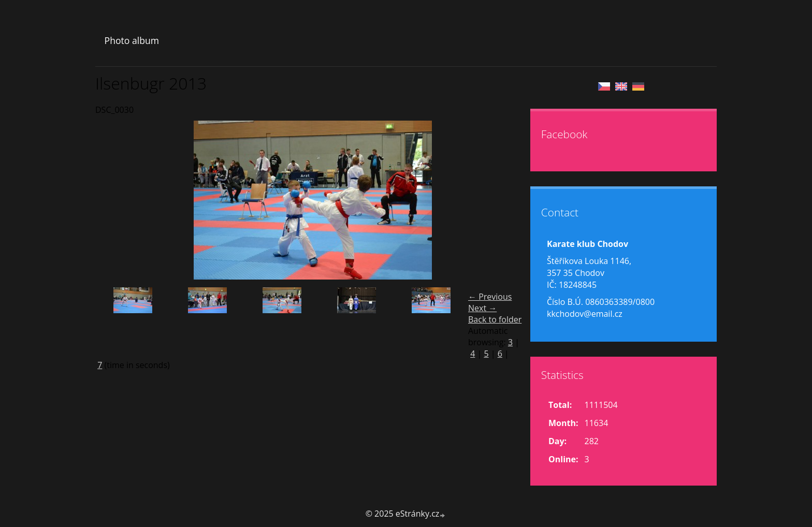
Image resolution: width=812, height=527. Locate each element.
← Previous (490, 297)
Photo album (132, 40)
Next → (482, 308)
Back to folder (495, 319)
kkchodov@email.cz (585, 314)
